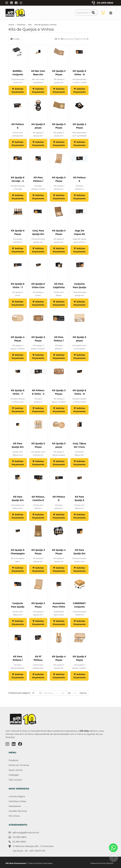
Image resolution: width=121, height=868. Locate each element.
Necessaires (15, 806)
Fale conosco (15, 780)
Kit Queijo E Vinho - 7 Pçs (18, 287)
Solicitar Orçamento (18, 90)
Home (11, 25)
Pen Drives (14, 816)
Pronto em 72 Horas (19, 765)
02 (69, 693)
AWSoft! (110, 863)
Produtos (21, 25)
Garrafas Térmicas (18, 811)
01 (63, 693)
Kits (30, 25)
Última (83, 693)
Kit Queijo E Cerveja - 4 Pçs (18, 181)
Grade (15, 39)
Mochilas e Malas (17, 801)
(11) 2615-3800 (105, 3)
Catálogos (14, 775)
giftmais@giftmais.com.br (26, 832)
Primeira (48, 693)
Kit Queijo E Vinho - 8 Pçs (79, 74)
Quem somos (16, 770)
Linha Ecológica (17, 796)
